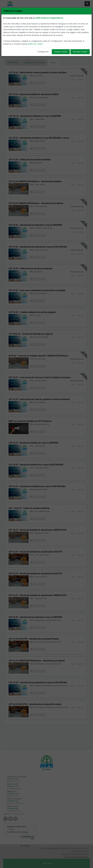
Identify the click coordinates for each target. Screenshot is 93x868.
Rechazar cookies (80, 52)
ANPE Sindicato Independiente (49, 18)
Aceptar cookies (61, 52)
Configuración (43, 52)
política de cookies (35, 44)
